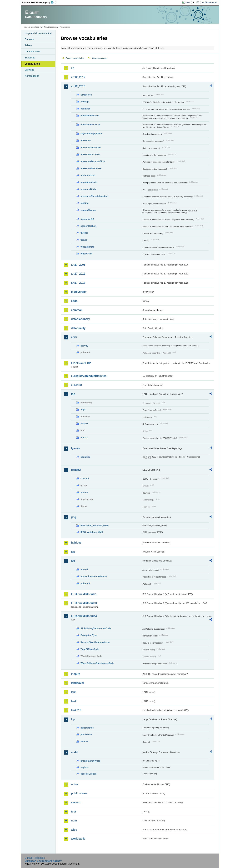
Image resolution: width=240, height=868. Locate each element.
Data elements (33, 52)
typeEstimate (87, 247)
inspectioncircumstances (94, 576)
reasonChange (88, 210)
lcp (73, 719)
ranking (84, 203)
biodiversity (79, 292)
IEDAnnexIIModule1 (84, 594)
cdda (74, 301)
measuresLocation (90, 154)
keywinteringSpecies (91, 134)
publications (79, 793)
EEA (39, 2)
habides (76, 543)
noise (75, 784)
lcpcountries (87, 728)
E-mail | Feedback (35, 858)
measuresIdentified (91, 147)
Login (188, 2)
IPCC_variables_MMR (92, 532)
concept (85, 478)
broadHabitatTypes (90, 761)
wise (74, 830)
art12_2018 (78, 86)
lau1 (74, 692)
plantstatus (86, 734)
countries (86, 109)
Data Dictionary (50, 27)
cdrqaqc (85, 102)
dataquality (78, 328)
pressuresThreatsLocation (94, 196)
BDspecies (86, 95)
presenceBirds (88, 189)
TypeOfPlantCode (90, 649)
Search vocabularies (75, 58)
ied (73, 561)
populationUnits (89, 182)
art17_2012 (78, 274)
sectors (84, 741)
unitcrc (84, 437)
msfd (74, 752)
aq (73, 68)
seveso (76, 802)
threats (84, 233)
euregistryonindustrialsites (89, 376)
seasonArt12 (87, 219)
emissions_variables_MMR (95, 526)
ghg (74, 517)
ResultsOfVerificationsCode (95, 642)
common (77, 310)
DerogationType (89, 635)
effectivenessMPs (90, 116)
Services (29, 70)
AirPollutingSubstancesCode (96, 628)
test (73, 812)
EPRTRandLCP (81, 363)
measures (86, 140)
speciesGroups (88, 774)
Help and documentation (38, 33)
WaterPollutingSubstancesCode (97, 663)
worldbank (78, 839)
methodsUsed (88, 175)
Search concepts (100, 58)
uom (74, 821)
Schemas (30, 58)
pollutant (85, 583)
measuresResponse (91, 168)
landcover (78, 683)
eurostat (76, 385)
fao (73, 394)
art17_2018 (78, 283)
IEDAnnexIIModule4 (84, 616)
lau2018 (76, 710)
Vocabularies (32, 64)
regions (84, 767)
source (84, 492)
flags (83, 410)
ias (73, 552)
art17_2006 (78, 265)
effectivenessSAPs (90, 125)
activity (84, 346)
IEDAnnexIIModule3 (84, 603)
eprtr (74, 337)
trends (84, 240)
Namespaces (32, 76)
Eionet (38, 27)
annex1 (84, 569)
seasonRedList (88, 226)
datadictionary (80, 319)
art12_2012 (78, 77)
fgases (75, 448)
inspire (76, 674)
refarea (84, 423)
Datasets (30, 39)
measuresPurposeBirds (93, 161)
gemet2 (76, 470)
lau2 (74, 701)
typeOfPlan (86, 254)
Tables (28, 45)
